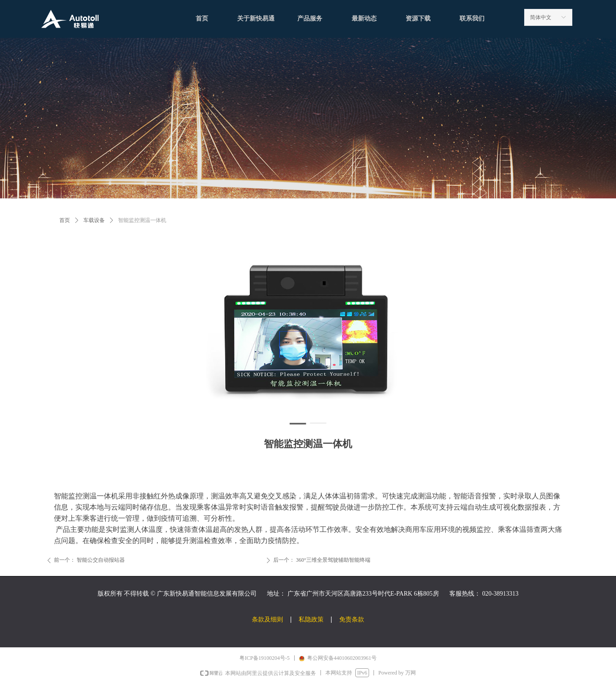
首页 (65, 220)
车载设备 (94, 220)
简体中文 (541, 17)
